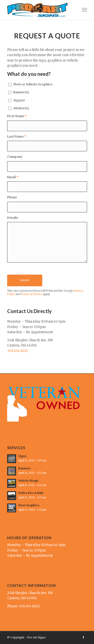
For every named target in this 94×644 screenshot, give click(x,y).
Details (13, 218)
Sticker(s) (21, 108)
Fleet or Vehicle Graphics (33, 84)
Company (15, 157)
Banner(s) (21, 92)
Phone (12, 197)
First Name (17, 116)
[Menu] (84, 10)
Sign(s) (19, 100)
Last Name (17, 136)
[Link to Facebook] (83, 637)
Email (13, 177)
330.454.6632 (18, 351)
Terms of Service (32, 294)
